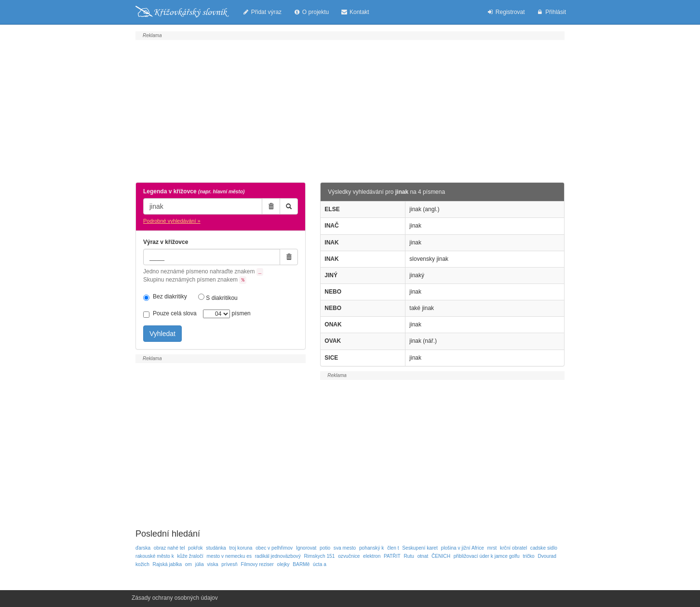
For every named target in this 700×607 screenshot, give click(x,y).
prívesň (229, 564)
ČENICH (441, 556)
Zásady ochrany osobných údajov (175, 598)
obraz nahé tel (169, 548)
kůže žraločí (190, 556)
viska (212, 564)
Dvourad (547, 556)
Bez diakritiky (165, 297)
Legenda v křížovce (194, 191)
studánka (216, 548)
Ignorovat (306, 548)
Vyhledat (162, 334)
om (188, 564)
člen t (393, 548)
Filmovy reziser (257, 564)
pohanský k (372, 548)
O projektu (311, 12)
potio (325, 548)
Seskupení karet (420, 548)
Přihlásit (551, 12)
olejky (283, 564)
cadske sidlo (544, 548)
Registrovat (505, 12)
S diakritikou (218, 297)
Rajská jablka (168, 564)
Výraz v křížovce (166, 242)
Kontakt (355, 12)
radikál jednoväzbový (278, 556)
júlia (200, 564)
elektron (372, 556)
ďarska (143, 548)
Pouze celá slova (170, 314)
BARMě (301, 564)
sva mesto (345, 548)
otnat (423, 556)
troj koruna (241, 548)
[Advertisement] (350, 110)
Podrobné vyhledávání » (172, 221)
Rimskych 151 (319, 556)
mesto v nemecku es (229, 556)
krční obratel (513, 548)
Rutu (409, 556)
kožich (142, 564)
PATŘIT (392, 556)
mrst (492, 548)
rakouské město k (155, 556)
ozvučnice (349, 556)
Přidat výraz (262, 12)
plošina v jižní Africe (462, 548)
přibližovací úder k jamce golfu (487, 556)
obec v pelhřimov (274, 548)
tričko (528, 556)
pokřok (195, 548)
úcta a (320, 564)
